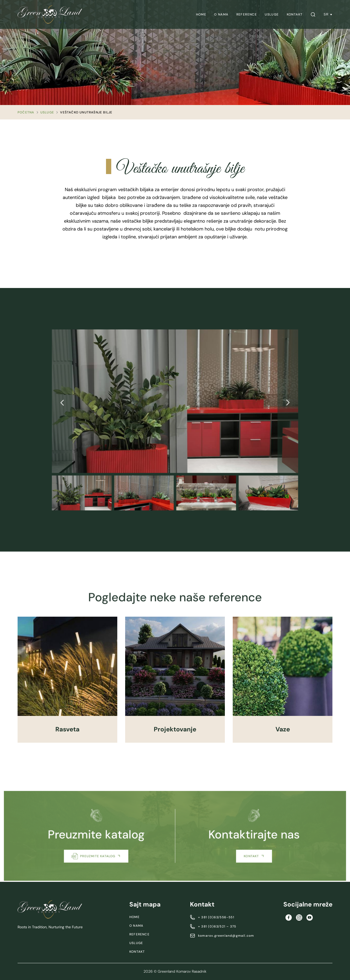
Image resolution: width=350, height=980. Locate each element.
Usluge (272, 14)
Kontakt (295, 14)
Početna (26, 112)
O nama (221, 14)
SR (328, 14)
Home (201, 14)
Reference (247, 14)
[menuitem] (201, 14)
